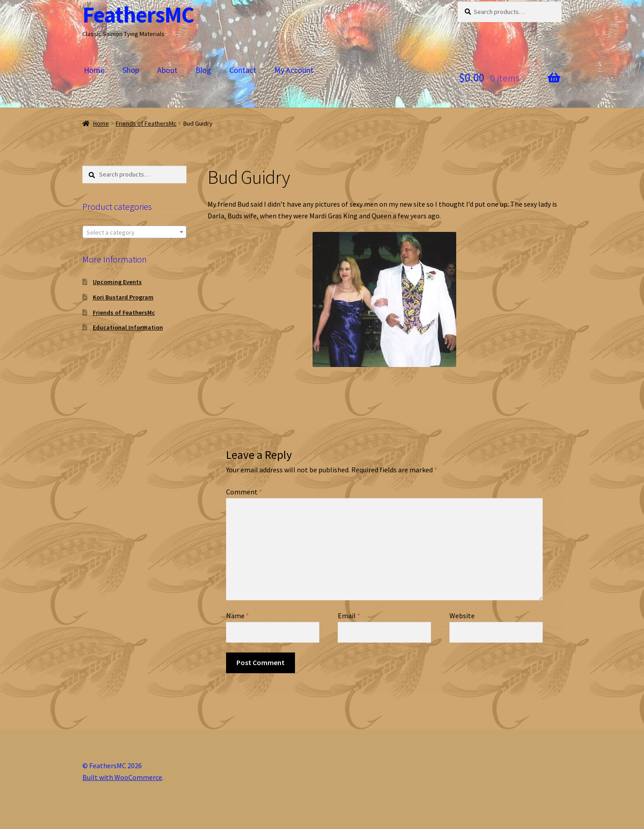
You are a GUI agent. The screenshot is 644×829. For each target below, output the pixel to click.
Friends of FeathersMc (146, 123)
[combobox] (134, 232)
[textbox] (134, 232)
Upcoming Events (117, 282)
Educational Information (128, 327)
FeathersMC (138, 15)
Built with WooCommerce (122, 777)
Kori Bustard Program (123, 297)
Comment (244, 492)
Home (94, 70)
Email (349, 616)
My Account (294, 70)
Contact (243, 70)
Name (238, 616)
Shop (131, 70)
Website (462, 616)
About (167, 70)
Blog (203, 70)
